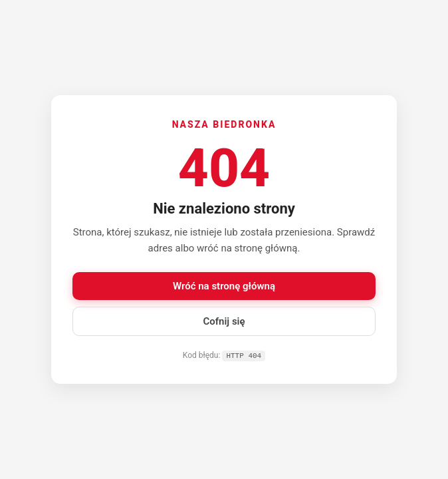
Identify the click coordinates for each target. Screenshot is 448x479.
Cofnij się (224, 321)
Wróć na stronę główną (224, 285)
